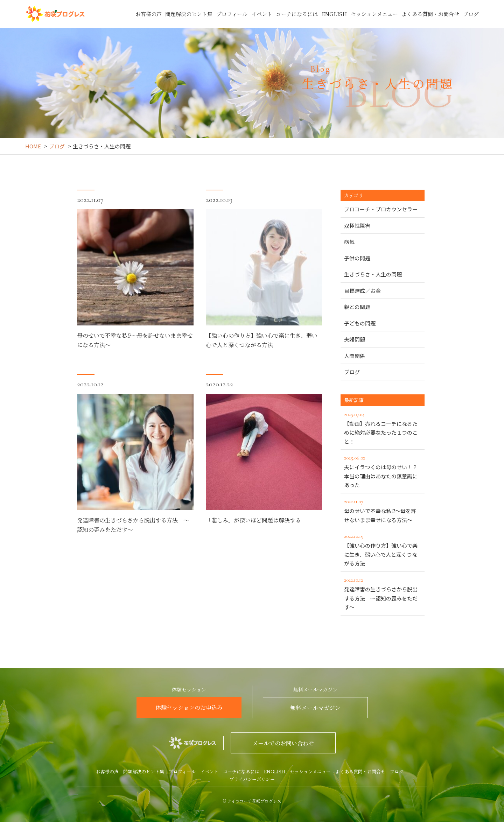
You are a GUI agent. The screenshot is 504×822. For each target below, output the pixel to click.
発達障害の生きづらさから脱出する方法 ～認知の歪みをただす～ (383, 593)
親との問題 (357, 307)
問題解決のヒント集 (189, 14)
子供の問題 (357, 258)
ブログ (471, 14)
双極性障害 (357, 226)
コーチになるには (297, 14)
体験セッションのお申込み (189, 707)
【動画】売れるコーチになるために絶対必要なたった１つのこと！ (383, 427)
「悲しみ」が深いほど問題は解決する (253, 540)
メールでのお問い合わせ (283, 743)
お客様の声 (149, 14)
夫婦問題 (355, 339)
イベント (262, 14)
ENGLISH (334, 14)
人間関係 (355, 356)
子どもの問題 (360, 323)
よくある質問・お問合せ (430, 14)
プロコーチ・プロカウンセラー (381, 209)
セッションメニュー (374, 14)
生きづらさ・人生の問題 (373, 274)
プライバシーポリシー (252, 779)
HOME (33, 146)
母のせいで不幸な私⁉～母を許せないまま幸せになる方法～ (383, 510)
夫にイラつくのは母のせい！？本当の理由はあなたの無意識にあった (383, 471)
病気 (349, 242)
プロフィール (232, 14)
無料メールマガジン (315, 708)
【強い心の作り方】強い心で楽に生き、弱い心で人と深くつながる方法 (383, 549)
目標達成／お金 (362, 291)
